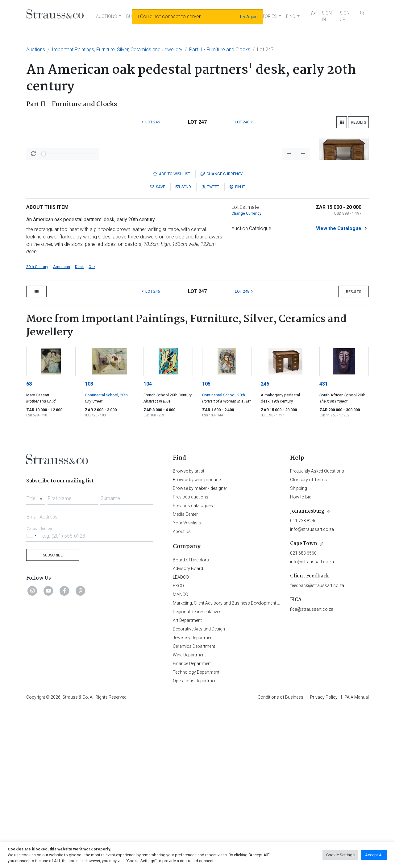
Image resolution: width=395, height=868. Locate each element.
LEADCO (181, 739)
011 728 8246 (303, 682)
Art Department (187, 782)
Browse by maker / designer (200, 650)
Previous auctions (191, 659)
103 (89, 546)
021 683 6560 (303, 715)
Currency (222, 335)
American (62, 428)
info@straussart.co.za (312, 691)
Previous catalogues (193, 667)
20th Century (37, 428)
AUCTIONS (106, 16)
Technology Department (196, 834)
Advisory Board (188, 730)
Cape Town (304, 705)
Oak (92, 428)
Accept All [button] (374, 855)
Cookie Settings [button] (340, 855)
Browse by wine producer (197, 641)
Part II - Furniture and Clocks (220, 50)
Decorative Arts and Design (199, 791)
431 (324, 546)
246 (265, 546)
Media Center (185, 676)
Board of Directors (191, 721)
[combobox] (36, 658)
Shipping (299, 650)
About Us (182, 693)
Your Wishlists (187, 684)
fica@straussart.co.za (312, 771)
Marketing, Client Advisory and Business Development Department (236, 765)
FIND (291, 16)
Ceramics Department (194, 808)
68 (29, 546)
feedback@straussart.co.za (317, 747)
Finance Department (192, 825)
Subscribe (53, 717)
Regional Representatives (197, 773)
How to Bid (301, 659)
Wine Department (189, 816)
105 (206, 546)
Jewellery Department (193, 799)
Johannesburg (307, 673)
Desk (79, 428)
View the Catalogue (339, 390)
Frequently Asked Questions (317, 633)
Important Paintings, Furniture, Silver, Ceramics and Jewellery (117, 50)
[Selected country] (32, 697)
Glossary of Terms (308, 641)
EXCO (178, 747)
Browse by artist (189, 633)
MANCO (181, 756)
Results (358, 122)
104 (148, 546)
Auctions (36, 50)
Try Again (248, 17)
